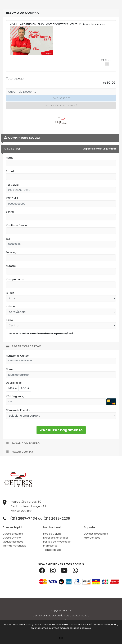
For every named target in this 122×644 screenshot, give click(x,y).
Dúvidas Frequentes (96, 534)
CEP (8, 239)
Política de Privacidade (57, 542)
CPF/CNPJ (12, 198)
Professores (50, 546)
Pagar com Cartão (24, 346)
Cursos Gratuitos (13, 534)
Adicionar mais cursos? (61, 105)
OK (61, 638)
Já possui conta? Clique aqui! (99, 149)
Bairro (9, 320)
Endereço (12, 252)
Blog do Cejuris (52, 534)
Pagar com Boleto (23, 443)
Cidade (10, 306)
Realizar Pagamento (61, 430)
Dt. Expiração (14, 383)
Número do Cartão (17, 356)
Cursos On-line (12, 538)
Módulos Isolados (13, 542)
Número (11, 266)
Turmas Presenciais (14, 546)
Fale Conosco (92, 538)
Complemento (15, 279)
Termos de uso (52, 550)
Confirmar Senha (16, 225)
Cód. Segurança (16, 396)
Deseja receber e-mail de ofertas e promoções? (40, 334)
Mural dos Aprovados (56, 538)
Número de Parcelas (18, 410)
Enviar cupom (61, 98)
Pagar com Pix (20, 452)
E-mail (10, 171)
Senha (10, 212)
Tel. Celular (13, 185)
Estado (10, 293)
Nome (10, 158)
